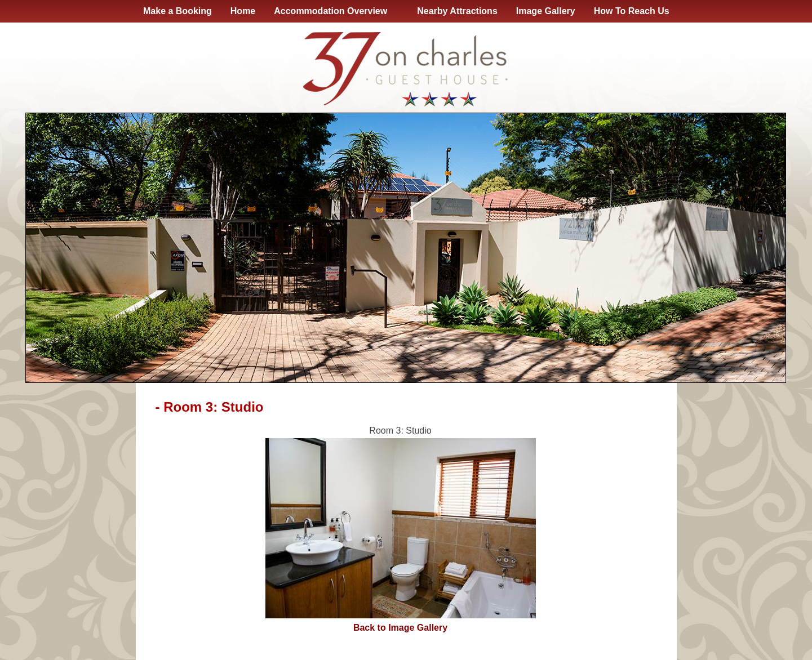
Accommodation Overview (333, 11)
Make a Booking (178, 11)
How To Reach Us (632, 11)
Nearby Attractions (457, 11)
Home (243, 11)
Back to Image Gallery (400, 628)
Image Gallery (546, 11)
